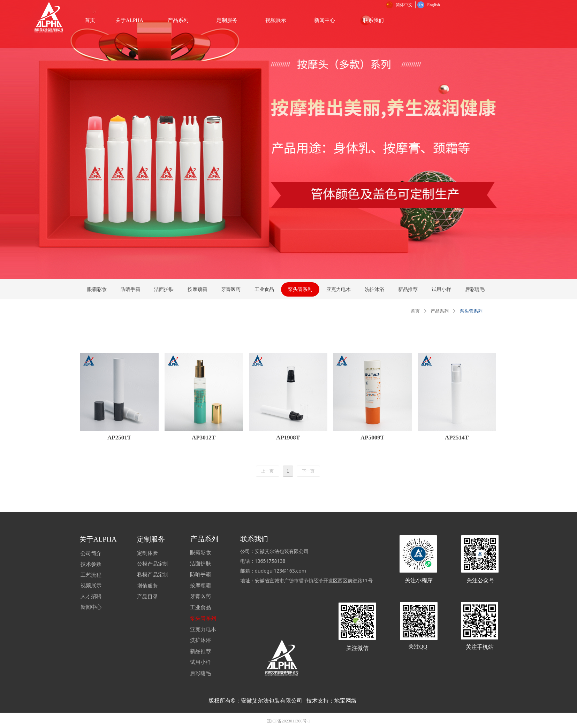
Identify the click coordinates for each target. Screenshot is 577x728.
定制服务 (306, 20)
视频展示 (355, 20)
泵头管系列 (471, 311)
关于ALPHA (208, 20)
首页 (415, 311)
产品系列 (258, 20)
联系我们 (453, 20)
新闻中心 (404, 20)
